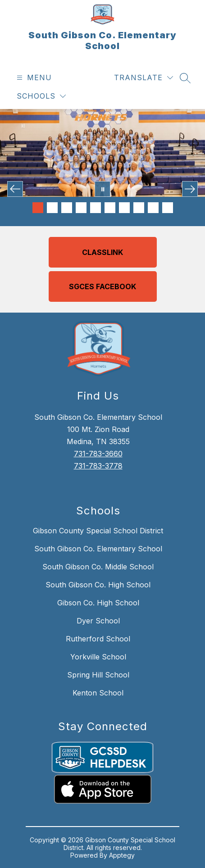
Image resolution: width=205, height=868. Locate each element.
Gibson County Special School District (98, 531)
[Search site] (185, 78)
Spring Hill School (98, 675)
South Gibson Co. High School (98, 585)
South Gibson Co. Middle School (98, 567)
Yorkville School (98, 657)
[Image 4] (81, 208)
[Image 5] (96, 208)
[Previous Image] (15, 189)
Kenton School (98, 693)
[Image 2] (52, 208)
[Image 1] (38, 208)
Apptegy (122, 855)
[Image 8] (139, 208)
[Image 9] (153, 208)
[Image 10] (168, 208)
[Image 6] (110, 208)
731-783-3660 (98, 454)
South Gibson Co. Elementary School (98, 549)
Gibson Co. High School (98, 603)
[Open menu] (33, 78)
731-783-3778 (98, 466)
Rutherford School (98, 639)
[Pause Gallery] (102, 189)
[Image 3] (67, 208)
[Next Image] (190, 189)
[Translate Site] (143, 78)
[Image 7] (124, 208)
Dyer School (98, 621)
